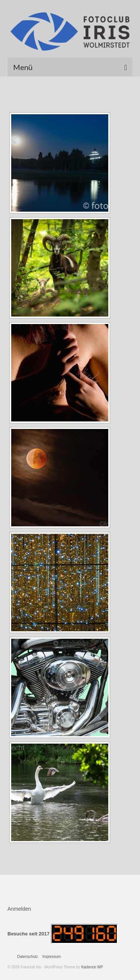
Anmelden (19, 909)
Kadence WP (92, 967)
